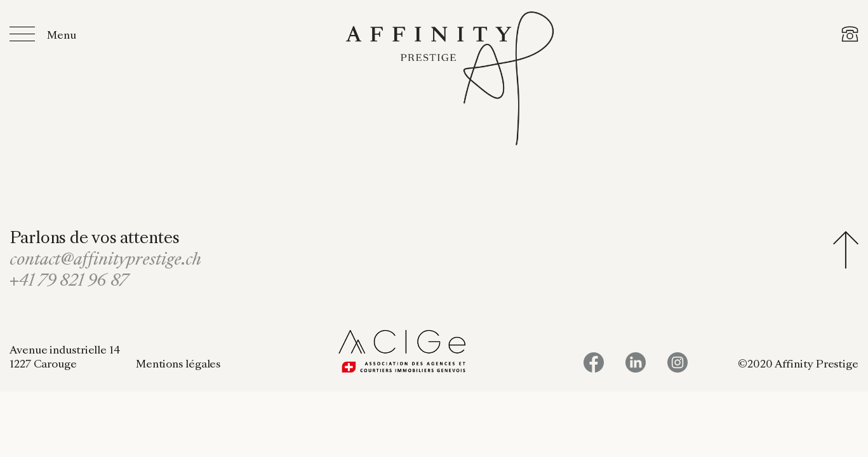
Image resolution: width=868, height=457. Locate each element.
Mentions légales (178, 365)
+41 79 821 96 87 (69, 282)
